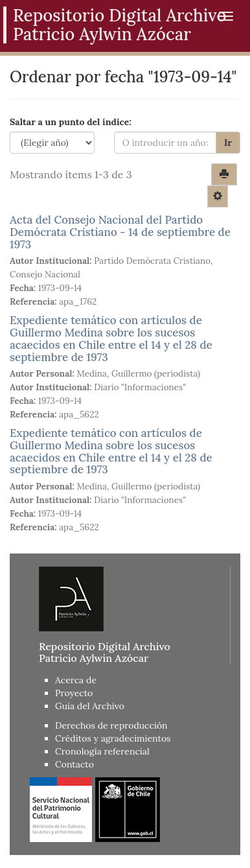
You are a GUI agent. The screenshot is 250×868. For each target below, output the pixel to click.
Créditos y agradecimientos (113, 738)
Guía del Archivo (90, 706)
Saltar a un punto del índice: (71, 122)
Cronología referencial (102, 751)
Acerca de (76, 680)
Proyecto (74, 693)
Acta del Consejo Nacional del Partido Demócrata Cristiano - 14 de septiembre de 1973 (120, 232)
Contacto (74, 764)
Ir (228, 143)
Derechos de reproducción (111, 725)
